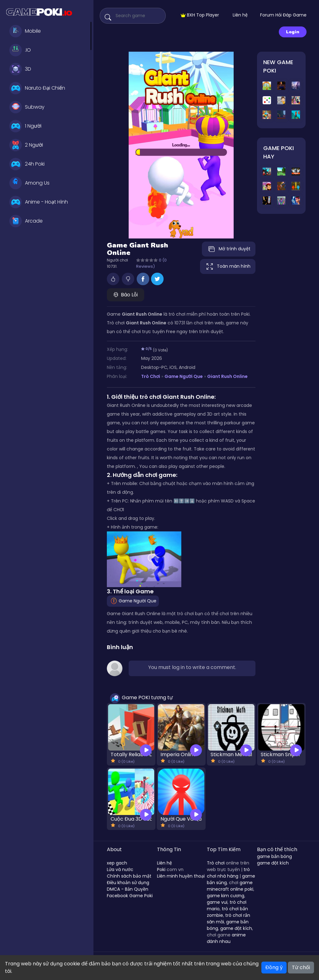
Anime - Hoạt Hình (39, 202)
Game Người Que (184, 376)
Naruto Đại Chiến (37, 88)
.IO (20, 50)
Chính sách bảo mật (129, 876)
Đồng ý (274, 967)
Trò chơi (216, 863)
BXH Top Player (200, 15)
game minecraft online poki (230, 886)
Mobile (25, 31)
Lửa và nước (120, 869)
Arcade (26, 221)
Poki (161, 869)
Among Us (29, 183)
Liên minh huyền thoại (181, 876)
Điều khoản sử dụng (128, 883)
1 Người (25, 126)
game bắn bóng (274, 856)
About (114, 849)
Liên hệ (240, 15)
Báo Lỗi (126, 295)
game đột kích (236, 928)
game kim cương (226, 896)
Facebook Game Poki (130, 896)
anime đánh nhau (226, 938)
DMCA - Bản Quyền (128, 889)
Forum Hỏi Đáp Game (283, 15)
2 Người (26, 145)
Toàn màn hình (228, 266)
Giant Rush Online (227, 376)
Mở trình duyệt (229, 249)
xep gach (117, 863)
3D (20, 69)
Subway (27, 107)
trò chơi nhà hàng (228, 873)
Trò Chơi (151, 376)
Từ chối (301, 967)
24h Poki (27, 164)
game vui (217, 902)
